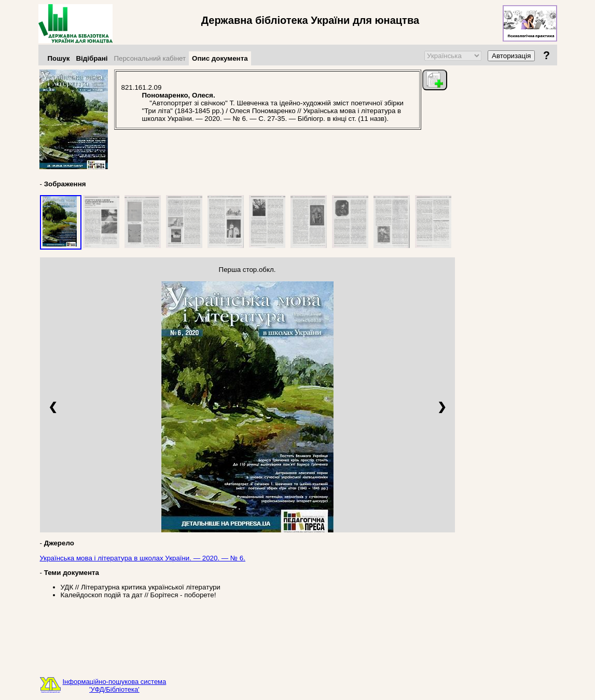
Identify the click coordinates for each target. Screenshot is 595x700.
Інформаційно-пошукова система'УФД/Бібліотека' (115, 685)
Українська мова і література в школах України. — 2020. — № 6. (143, 558)
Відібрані (92, 58)
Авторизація (511, 56)
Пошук (59, 58)
